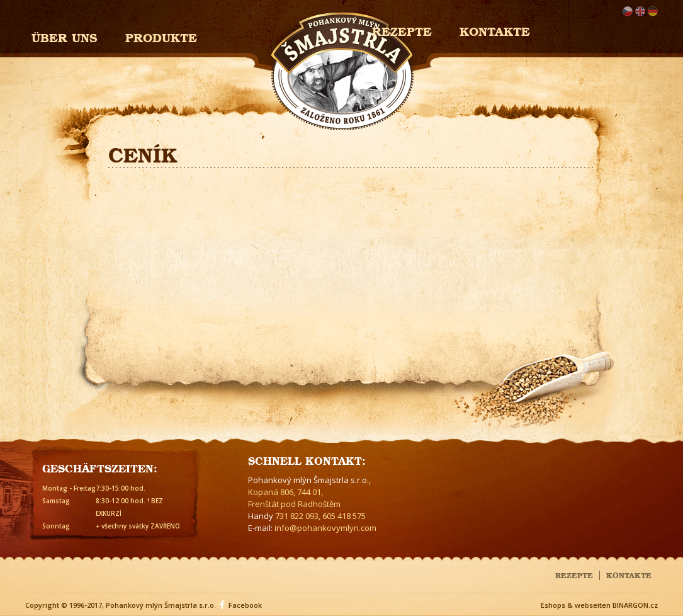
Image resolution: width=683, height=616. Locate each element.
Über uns (65, 36)
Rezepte (574, 574)
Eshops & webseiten (576, 605)
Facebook (245, 605)
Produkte (161, 36)
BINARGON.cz (635, 605)
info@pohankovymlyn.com (325, 528)
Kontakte (495, 30)
